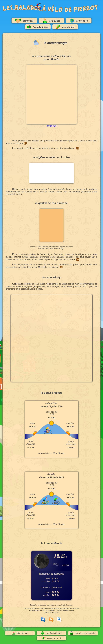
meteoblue (52, 126)
